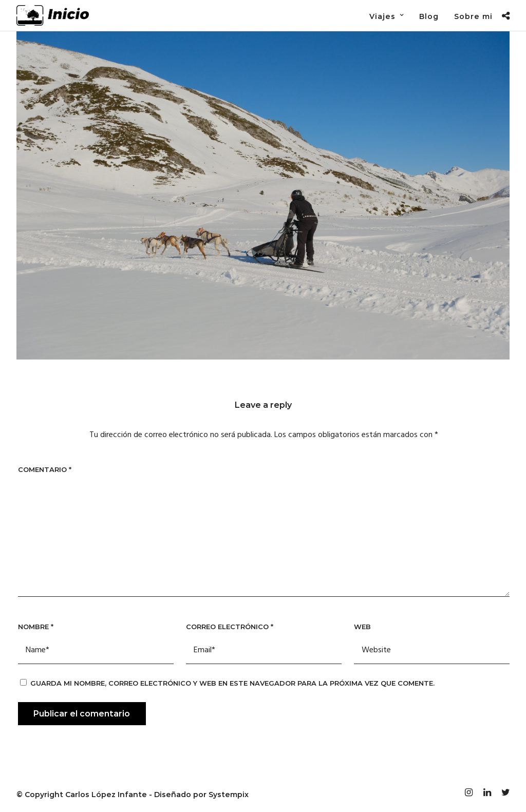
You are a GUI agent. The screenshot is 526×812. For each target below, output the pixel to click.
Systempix (229, 795)
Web (362, 627)
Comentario (45, 469)
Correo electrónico (230, 627)
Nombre (36, 627)
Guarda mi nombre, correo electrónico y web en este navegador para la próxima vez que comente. (232, 683)
